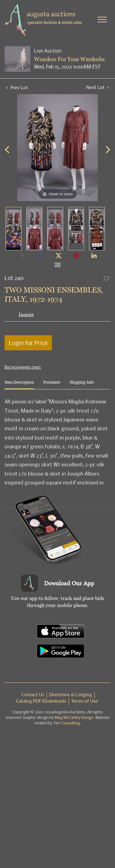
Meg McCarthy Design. (75, 718)
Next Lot (98, 87)
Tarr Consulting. (67, 723)
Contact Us (33, 695)
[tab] (19, 385)
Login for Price (28, 343)
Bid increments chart (23, 367)
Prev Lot (17, 87)
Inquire (26, 314)
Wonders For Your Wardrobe (69, 59)
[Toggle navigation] (102, 20)
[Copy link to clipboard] (23, 256)
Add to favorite (107, 278)
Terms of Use (84, 701)
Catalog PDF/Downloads (41, 701)
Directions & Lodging (71, 695)
